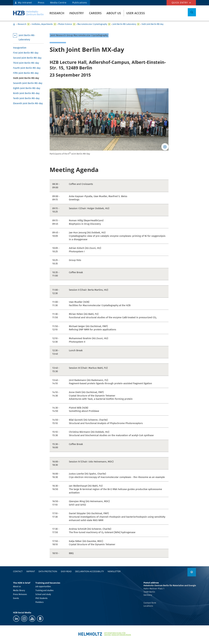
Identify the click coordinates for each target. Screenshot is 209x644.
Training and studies (44, 590)
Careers (95, 13)
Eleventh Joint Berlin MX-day (28, 103)
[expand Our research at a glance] (55, 24)
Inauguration (20, 48)
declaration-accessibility (89, 571)
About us (114, 13)
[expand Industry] (28, 24)
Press (41, 3)
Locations (148, 606)
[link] (192, 572)
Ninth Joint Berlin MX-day (26, 93)
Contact (18, 571)
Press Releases (20, 594)
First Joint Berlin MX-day (26, 53)
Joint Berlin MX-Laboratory (124, 24)
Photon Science (65, 24)
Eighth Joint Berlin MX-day (27, 88)
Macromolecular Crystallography (92, 24)
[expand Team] (138, 24)
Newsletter (114, 571)
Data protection (48, 571)
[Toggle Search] (192, 12)
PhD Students (41, 598)
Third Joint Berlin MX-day (26, 63)
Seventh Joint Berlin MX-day (28, 83)
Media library (19, 590)
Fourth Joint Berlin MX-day (27, 68)
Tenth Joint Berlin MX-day (26, 98)
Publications (80, 3)
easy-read (66, 571)
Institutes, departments (42, 24)
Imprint (31, 571)
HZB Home (14, 24)
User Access (136, 13)
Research (57, 13)
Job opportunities (43, 587)
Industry (76, 13)
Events (16, 598)
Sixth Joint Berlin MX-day (153, 24)
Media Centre (58, 3)
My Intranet (25, 3)
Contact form (150, 603)
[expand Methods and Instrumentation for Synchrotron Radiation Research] (109, 24)
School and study (43, 594)
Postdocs (40, 602)
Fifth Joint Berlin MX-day (26, 73)
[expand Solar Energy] (74, 24)
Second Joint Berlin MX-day (27, 58)
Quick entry (180, 3)
